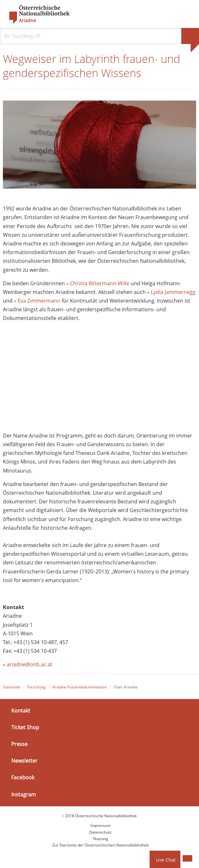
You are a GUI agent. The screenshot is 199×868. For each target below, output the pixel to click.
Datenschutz (100, 832)
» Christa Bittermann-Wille (98, 283)
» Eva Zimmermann (37, 301)
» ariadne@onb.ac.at (28, 664)
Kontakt (21, 711)
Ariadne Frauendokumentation (80, 687)
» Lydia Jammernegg (171, 292)
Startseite (12, 687)
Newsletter (24, 761)
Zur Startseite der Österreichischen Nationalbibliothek (100, 845)
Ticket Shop (25, 727)
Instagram (24, 794)
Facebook (23, 777)
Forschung (36, 687)
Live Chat (166, 860)
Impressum (101, 825)
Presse (19, 744)
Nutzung (101, 839)
